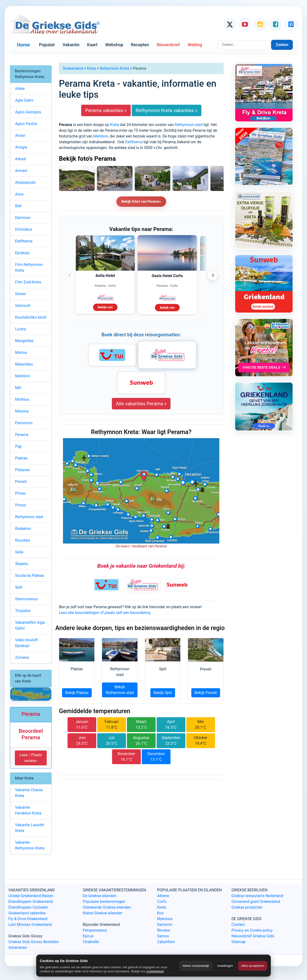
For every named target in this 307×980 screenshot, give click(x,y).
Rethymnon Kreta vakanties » (167, 110)
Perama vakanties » (106, 110)
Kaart (92, 45)
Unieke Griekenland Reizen (31, 896)
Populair (47, 45)
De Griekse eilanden (100, 896)
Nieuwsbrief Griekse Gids (253, 936)
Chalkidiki (91, 942)
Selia (19, 552)
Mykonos (165, 919)
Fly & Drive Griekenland (28, 919)
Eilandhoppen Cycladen (28, 907)
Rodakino (23, 529)
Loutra (21, 329)
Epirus (88, 936)
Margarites (24, 341)
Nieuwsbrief (168, 45)
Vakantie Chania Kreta (29, 793)
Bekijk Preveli (206, 693)
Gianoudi (23, 306)
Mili (18, 388)
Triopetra (23, 611)
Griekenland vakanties (27, 913)
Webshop (114, 45)
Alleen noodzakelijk (196, 966)
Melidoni (101, 136)
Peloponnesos (95, 930)
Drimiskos (24, 229)
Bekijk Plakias (77, 693)
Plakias (21, 458)
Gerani (21, 294)
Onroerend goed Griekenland (256, 902)
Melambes (24, 364)
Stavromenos (26, 599)
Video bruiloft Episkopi (27, 643)
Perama (22, 435)
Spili (19, 587)
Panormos (24, 423)
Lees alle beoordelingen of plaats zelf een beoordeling (105, 613)
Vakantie (71, 45)
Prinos (21, 505)
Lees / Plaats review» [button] (31, 758)
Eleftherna (134, 142)
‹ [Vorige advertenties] (70, 275)
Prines (20, 493)
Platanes (23, 470)
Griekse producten (247, 907)
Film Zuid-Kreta (28, 282)
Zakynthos (166, 942)
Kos (160, 913)
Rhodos (164, 930)
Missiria (22, 411)
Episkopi (22, 253)
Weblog (195, 45)
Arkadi (21, 159)
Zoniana (22, 657)
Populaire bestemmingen (104, 902)
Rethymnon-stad (188, 125)
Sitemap (239, 942)
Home (23, 45)
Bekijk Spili (163, 693)
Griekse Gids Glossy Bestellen (34, 942)
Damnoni (23, 218)
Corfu (162, 902)
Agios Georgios (28, 112)
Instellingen (225, 966)
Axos (19, 194)
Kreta (91, 68)
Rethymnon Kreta (115, 68)
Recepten (140, 45)
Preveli (21, 482)
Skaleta (21, 564)
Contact (238, 925)
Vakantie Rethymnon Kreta (30, 845)
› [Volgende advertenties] (213, 275)
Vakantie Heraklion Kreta (28, 810)
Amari (20, 135)
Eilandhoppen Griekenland (31, 902)
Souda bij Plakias (30, 576)
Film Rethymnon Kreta (29, 267)
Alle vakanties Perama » (141, 404)
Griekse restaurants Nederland (257, 896)
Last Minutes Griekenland (30, 925)
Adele (20, 89)
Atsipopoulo (25, 182)
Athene (163, 896)
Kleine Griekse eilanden (103, 913)
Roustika (23, 540)
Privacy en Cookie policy (252, 930)
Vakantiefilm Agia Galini (30, 625)
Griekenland (73, 68)
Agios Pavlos (26, 124)
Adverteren (18, 948)
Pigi (18, 446)
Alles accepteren (253, 966)
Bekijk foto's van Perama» (141, 201)
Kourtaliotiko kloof (31, 317)
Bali (18, 206)
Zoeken (282, 45)
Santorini (165, 925)
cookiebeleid (155, 971)
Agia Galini (24, 100)
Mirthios (22, 399)
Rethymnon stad (29, 517)
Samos (163, 936)
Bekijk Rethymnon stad (120, 690)
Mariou (21, 352)
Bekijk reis (105, 307)
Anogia (21, 147)
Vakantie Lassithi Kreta (30, 828)
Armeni (21, 171)
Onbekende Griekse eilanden (107, 907)
